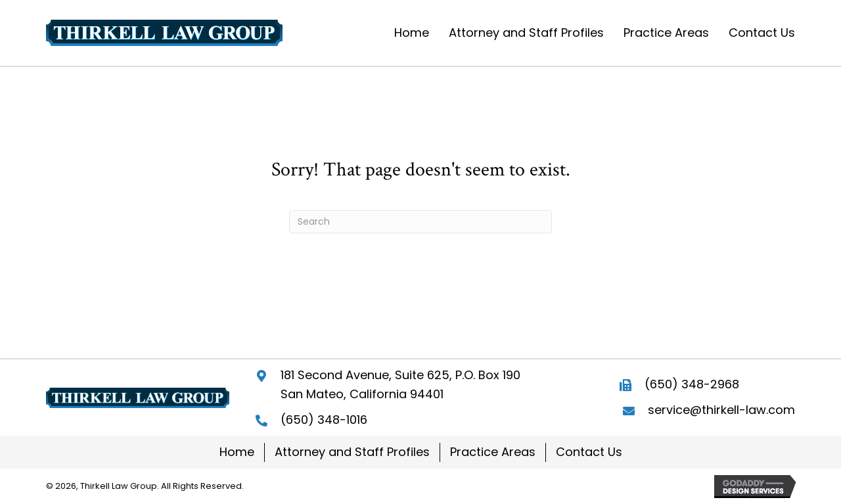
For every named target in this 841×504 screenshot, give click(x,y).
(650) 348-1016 (324, 420)
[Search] (420, 222)
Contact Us (589, 452)
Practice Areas (493, 452)
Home (237, 452)
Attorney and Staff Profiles (352, 452)
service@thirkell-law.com (721, 410)
